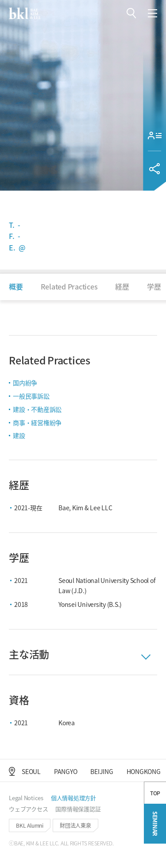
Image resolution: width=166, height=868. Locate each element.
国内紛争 (25, 383)
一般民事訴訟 (31, 396)
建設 (19, 435)
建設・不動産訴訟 (37, 409)
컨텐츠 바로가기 (0, 0)
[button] (131, 13)
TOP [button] (155, 818)
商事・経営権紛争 (37, 422)
